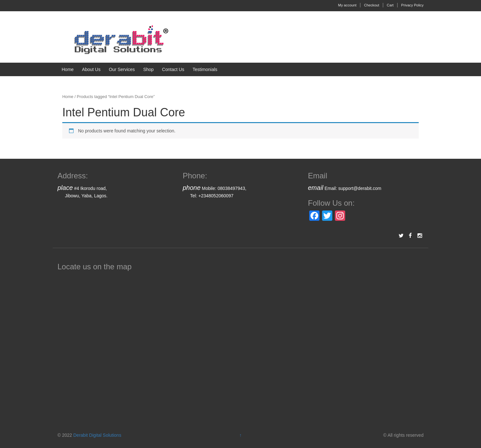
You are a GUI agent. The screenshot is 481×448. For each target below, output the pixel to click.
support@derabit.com (360, 188)
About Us (91, 69)
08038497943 (232, 188)
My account (347, 5)
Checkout (372, 5)
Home (68, 69)
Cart (390, 5)
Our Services (122, 69)
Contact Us (173, 69)
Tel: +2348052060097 (212, 196)
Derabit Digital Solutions (97, 435)
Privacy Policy (412, 5)
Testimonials (205, 69)
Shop (149, 69)
